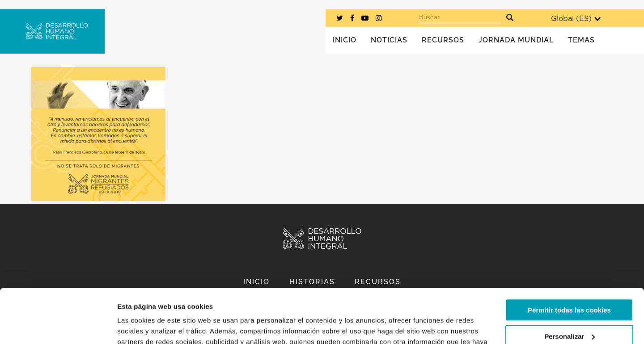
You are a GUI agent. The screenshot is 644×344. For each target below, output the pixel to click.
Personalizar (570, 285)
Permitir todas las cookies (569, 259)
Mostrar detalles (143, 326)
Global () (576, 19)
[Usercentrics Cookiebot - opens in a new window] (58, 327)
